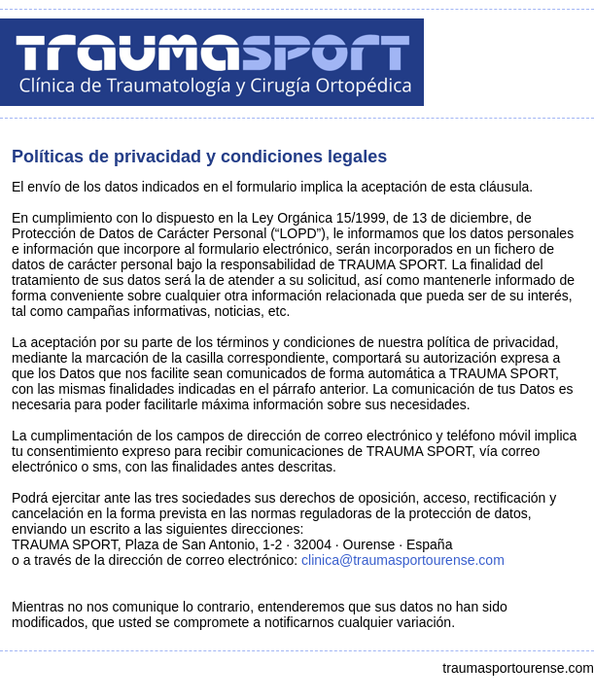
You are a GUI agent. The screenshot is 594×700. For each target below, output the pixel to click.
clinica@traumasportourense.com (403, 560)
